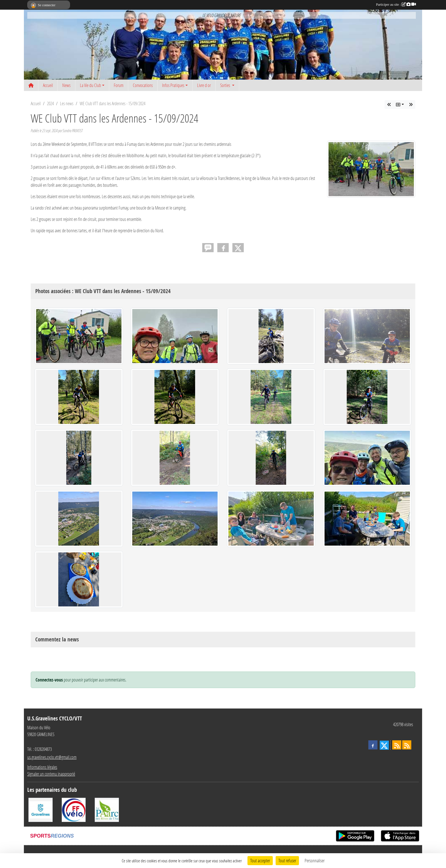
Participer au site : (396, 5)
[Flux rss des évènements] (407, 745)
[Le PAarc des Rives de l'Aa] (107, 809)
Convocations (143, 85)
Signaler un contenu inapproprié (51, 774)
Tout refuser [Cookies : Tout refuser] (287, 860)
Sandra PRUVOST (73, 131)
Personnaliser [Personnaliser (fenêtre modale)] (315, 860)
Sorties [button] (226, 85)
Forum (119, 85)
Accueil (48, 85)
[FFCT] (74, 809)
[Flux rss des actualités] (397, 745)
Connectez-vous (49, 680)
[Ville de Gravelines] (41, 809)
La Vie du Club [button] (90, 85)
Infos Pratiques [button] (173, 85)
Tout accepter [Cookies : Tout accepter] (260, 860)
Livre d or (204, 85)
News (66, 85)
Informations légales (42, 767)
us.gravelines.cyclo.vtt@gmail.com (52, 757)
